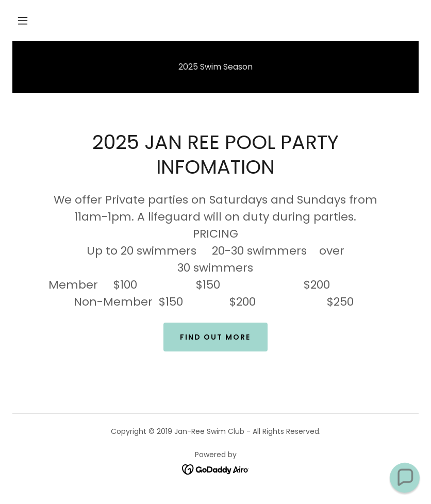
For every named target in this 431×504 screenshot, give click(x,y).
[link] (216, 469)
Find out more (215, 337)
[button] (23, 21)
